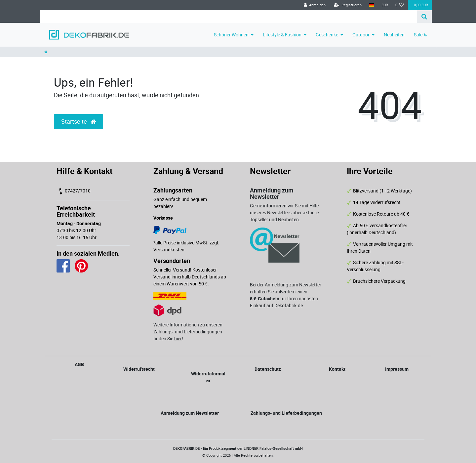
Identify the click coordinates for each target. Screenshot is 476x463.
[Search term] (228, 17)
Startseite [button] (79, 122)
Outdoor (361, 35)
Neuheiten (394, 35)
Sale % (420, 35)
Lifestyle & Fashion (282, 35)
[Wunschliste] (400, 5)
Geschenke (327, 35)
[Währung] (384, 5)
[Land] (371, 5)
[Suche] (424, 17)
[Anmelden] (315, 5)
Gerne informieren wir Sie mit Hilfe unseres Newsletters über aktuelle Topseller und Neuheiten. (284, 212)
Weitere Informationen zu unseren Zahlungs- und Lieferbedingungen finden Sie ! (188, 332)
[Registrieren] (348, 5)
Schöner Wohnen (231, 35)
